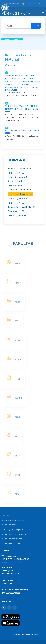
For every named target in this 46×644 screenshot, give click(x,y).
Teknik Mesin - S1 (16, 211)
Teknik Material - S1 (17, 185)
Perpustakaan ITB (11, 525)
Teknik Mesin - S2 (16, 173)
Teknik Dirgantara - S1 (18, 215)
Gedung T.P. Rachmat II (11, 562)
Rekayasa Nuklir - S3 (17, 181)
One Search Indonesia (13, 543)
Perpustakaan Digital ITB (18, 12)
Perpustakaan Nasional (13, 539)
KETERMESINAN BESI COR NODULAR (22, 131)
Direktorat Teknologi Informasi (16, 534)
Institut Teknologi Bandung (15, 520)
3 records (12, 66)
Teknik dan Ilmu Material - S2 (21, 189)
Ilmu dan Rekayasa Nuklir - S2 (21, 207)
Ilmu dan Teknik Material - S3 (21, 169)
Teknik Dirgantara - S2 (18, 177)
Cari (36, 26)
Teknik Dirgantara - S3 (18, 199)
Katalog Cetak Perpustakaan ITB (17, 530)
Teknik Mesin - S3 (16, 203)
